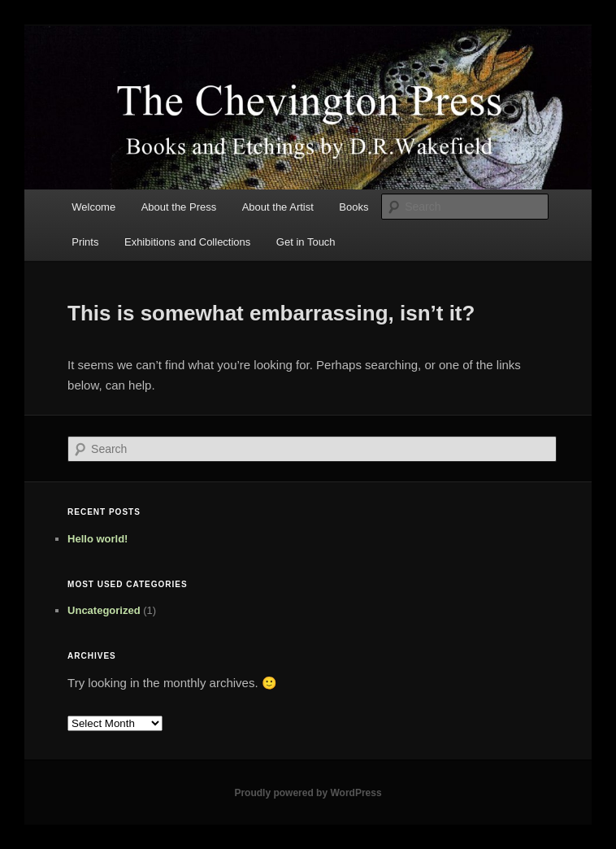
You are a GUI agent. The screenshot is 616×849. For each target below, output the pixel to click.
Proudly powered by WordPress (308, 793)
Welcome (93, 207)
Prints (85, 242)
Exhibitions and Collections (187, 242)
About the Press (179, 207)
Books (354, 207)
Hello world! (98, 539)
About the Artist (278, 207)
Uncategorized (104, 610)
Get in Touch (306, 242)
